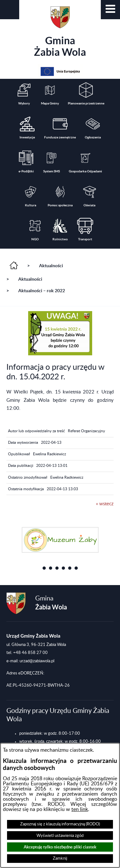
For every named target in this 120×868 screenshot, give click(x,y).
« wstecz (105, 504)
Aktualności (51, 266)
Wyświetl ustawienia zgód (60, 836)
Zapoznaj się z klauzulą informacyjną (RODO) (60, 824)
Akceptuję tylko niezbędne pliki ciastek (60, 847)
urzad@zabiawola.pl (37, 661)
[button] (110, 10)
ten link (80, 809)
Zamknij (60, 858)
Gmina (60, 32)
